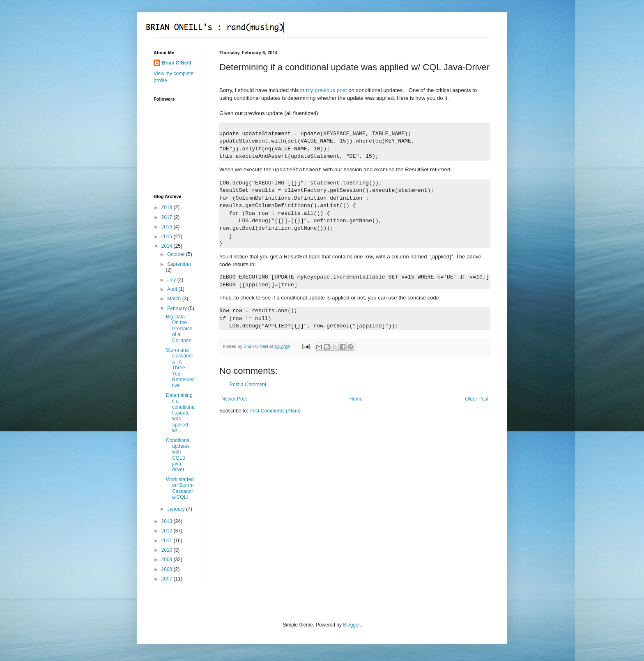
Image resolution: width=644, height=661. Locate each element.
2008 (168, 569)
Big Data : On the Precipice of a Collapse (179, 329)
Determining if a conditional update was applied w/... (180, 413)
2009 (168, 560)
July (172, 280)
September (179, 264)
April (173, 289)
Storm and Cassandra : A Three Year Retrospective (180, 368)
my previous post (327, 90)
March (175, 299)
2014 (168, 246)
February (178, 309)
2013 (168, 521)
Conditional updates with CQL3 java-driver (178, 455)
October (177, 254)
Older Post (477, 399)
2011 (168, 541)
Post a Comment (248, 385)
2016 (168, 227)
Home (356, 399)
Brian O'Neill (177, 63)
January (177, 509)
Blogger (351, 625)
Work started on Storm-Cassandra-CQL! (180, 488)
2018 (168, 207)
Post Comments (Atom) (275, 411)
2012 (168, 531)
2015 (168, 237)
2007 (168, 579)
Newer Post (234, 399)
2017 (168, 217)
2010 (168, 550)
